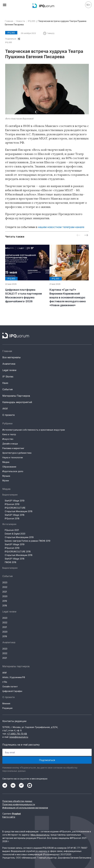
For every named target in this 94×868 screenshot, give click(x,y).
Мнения (6, 703)
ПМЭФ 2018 (11, 562)
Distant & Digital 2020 (15, 534)
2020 (5, 596)
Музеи (6, 481)
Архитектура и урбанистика (17, 453)
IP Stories (8, 377)
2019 (5, 601)
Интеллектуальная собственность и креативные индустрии (34, 430)
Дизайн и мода (10, 444)
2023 (5, 582)
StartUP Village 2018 (15, 515)
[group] (25, 274)
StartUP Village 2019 (15, 501)
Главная (9, 21)
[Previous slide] (78, 235)
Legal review (9, 370)
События (7, 389)
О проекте (9, 415)
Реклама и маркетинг (13, 448)
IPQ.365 (32, 21)
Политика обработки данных (17, 801)
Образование (9, 467)
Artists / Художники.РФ (14, 677)
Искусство (8, 439)
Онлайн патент (10, 686)
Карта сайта (9, 817)
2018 (5, 606)
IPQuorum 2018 (12, 518)
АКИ (5, 409)
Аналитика (9, 364)
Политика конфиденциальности (19, 804)
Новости (21, 21)
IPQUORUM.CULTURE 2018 (18, 552)
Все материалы (11, 357)
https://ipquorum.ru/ (40, 835)
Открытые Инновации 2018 (19, 511)
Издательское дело (13, 471)
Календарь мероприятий (17, 402)
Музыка (6, 476)
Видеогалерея (10, 495)
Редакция (7, 708)
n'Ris (5, 682)
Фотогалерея (9, 524)
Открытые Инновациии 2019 (19, 537)
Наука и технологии (13, 457)
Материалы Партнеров (16, 396)
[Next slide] (86, 235)
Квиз (5, 383)
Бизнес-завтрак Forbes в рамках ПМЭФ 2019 (28, 541)
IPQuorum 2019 (12, 504)
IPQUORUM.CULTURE (15, 508)
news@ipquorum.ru (19, 737)
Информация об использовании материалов (25, 808)
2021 (5, 592)
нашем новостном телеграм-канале (61, 227)
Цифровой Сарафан (12, 691)
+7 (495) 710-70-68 (17, 734)
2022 (5, 587)
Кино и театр (9, 434)
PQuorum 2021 (12, 530)
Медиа (6, 462)
